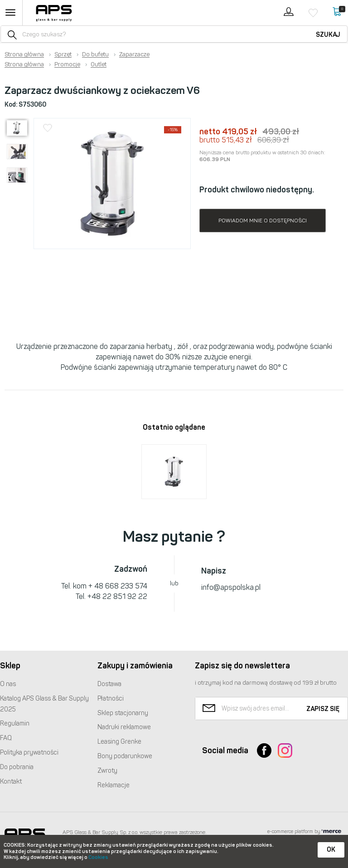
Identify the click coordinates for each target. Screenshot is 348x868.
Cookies (98, 857)
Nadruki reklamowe (124, 727)
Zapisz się (323, 709)
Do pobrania (17, 767)
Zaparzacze (134, 54)
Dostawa (109, 684)
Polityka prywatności (29, 753)
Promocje (67, 64)
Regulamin (15, 723)
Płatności (111, 699)
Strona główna (24, 54)
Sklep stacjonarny (123, 713)
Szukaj (328, 35)
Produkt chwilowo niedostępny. (257, 190)
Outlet (99, 64)
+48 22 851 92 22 (117, 596)
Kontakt (11, 782)
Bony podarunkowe (125, 756)
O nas (8, 684)
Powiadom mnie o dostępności (263, 221)
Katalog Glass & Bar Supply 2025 (44, 704)
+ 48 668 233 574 (118, 586)
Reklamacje (114, 785)
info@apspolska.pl (231, 587)
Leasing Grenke (119, 742)
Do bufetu (95, 54)
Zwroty (107, 771)
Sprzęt (63, 54)
